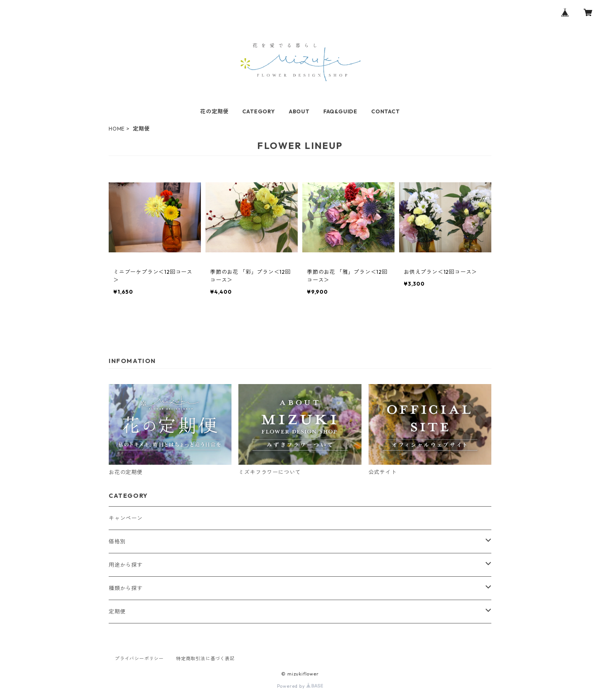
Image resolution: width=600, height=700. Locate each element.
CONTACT (386, 111)
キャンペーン (126, 518)
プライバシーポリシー (139, 658)
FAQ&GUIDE (340, 111)
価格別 (117, 541)
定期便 (117, 612)
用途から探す (126, 565)
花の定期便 (214, 111)
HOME (117, 129)
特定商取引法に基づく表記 (205, 658)
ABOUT (299, 111)
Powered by (300, 686)
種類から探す (126, 588)
